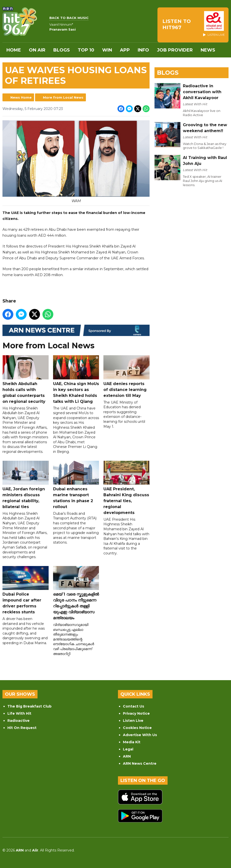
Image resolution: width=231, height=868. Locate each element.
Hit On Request (22, 728)
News (208, 50)
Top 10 (86, 50)
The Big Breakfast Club (29, 706)
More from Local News (63, 97)
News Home (21, 97)
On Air (37, 50)
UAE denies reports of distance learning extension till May (126, 377)
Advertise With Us (140, 735)
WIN (107, 50)
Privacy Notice (136, 713)
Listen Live (133, 721)
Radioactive (19, 721)
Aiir (35, 850)
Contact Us (134, 706)
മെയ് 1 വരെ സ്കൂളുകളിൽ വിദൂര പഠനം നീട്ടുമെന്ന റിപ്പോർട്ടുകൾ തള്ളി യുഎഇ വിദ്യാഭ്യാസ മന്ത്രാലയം (76, 593)
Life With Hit (19, 713)
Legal (128, 749)
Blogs (62, 50)
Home (14, 50)
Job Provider (175, 50)
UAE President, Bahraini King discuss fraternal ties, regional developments (126, 488)
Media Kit (132, 742)
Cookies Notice (137, 728)
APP (125, 50)
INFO (143, 50)
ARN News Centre (140, 763)
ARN (127, 756)
